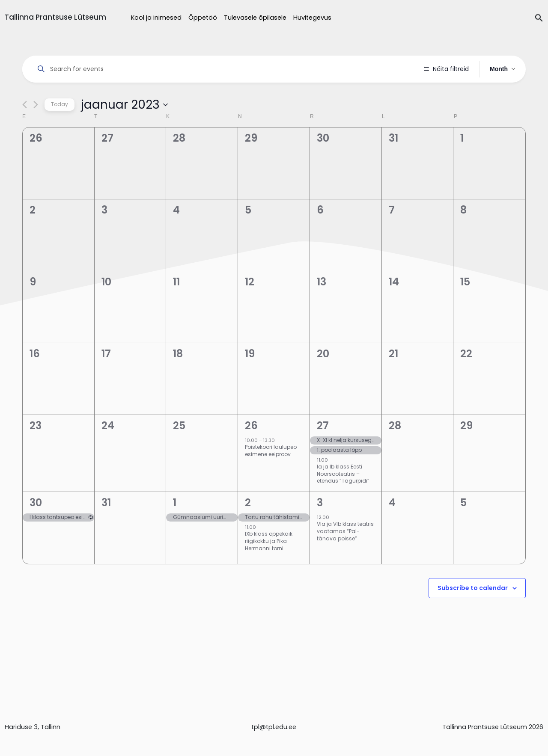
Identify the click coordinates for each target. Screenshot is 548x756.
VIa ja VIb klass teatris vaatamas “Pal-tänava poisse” (345, 555)
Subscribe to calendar (473, 612)
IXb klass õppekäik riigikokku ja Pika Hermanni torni (269, 565)
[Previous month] (25, 129)
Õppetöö (203, 18)
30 (36, 527)
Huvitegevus (312, 18)
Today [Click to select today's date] (60, 129)
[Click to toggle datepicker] (124, 129)
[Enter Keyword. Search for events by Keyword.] (225, 69)
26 (251, 450)
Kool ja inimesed (156, 18)
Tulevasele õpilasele (255, 18)
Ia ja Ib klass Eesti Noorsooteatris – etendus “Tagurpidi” (343, 498)
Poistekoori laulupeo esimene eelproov (271, 475)
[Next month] (36, 129)
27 (323, 450)
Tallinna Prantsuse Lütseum (55, 17)
